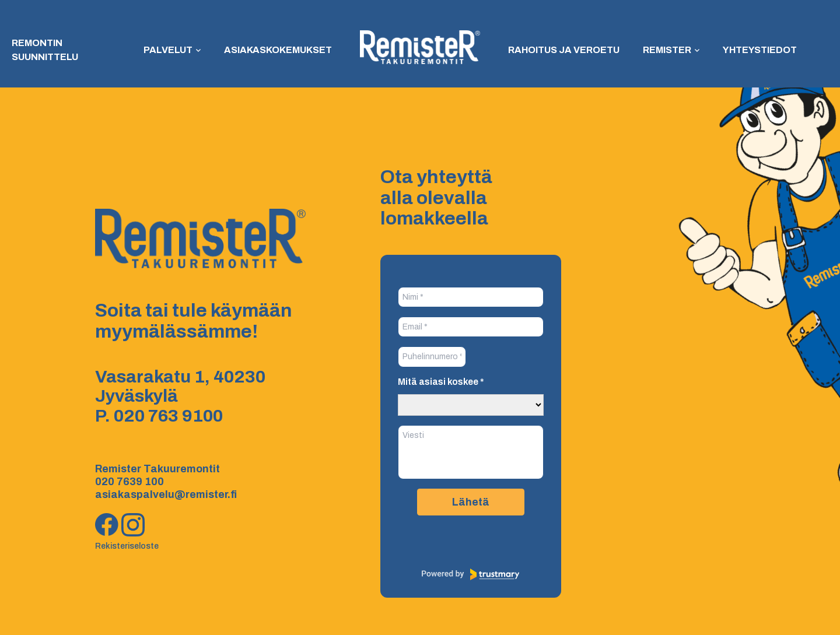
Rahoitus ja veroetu (564, 50)
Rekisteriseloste (127, 546)
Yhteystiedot (760, 50)
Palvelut (168, 50)
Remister (667, 50)
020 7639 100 (129, 482)
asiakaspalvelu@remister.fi (166, 494)
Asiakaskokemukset (278, 50)
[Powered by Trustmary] (471, 574)
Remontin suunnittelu (45, 50)
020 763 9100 (168, 416)
